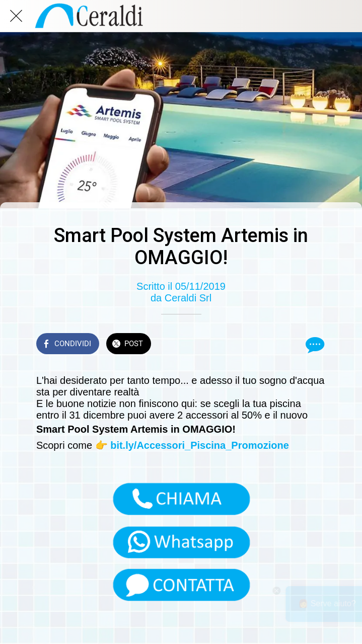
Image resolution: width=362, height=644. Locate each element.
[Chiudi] (16, 16)
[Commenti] (314, 345)
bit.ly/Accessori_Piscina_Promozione (200, 445)
